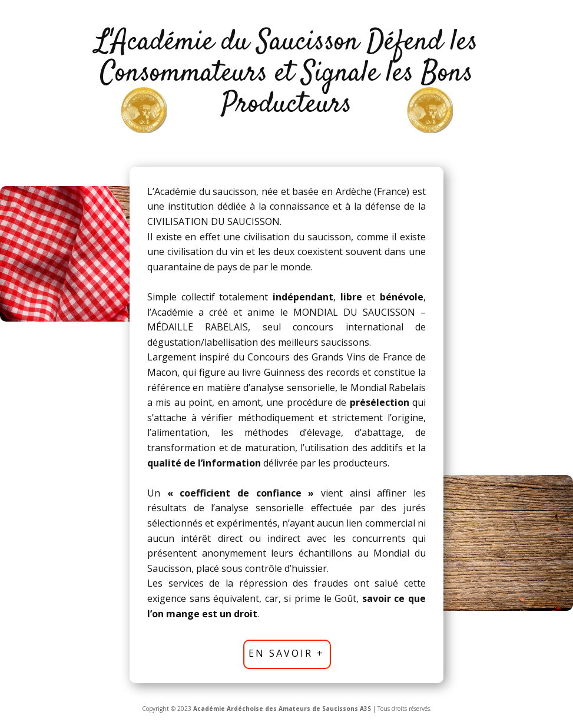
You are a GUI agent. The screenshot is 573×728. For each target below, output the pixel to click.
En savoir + (286, 653)
